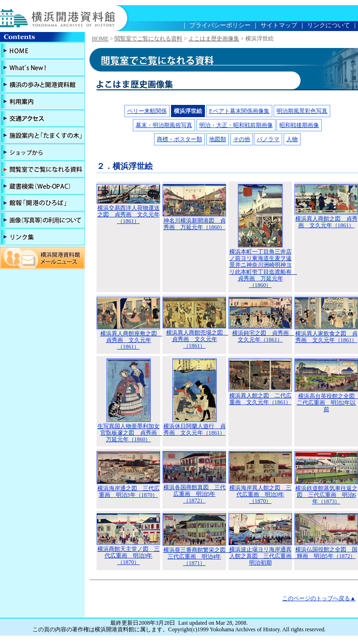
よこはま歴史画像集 (214, 39)
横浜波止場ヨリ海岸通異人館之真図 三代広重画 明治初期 (263, 556)
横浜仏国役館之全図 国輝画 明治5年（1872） (326, 553)
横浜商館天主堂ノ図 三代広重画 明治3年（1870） (129, 556)
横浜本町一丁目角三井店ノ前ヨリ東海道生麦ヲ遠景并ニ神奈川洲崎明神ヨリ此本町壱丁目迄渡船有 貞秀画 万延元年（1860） (263, 269)
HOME (100, 39)
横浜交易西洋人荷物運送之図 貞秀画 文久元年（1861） (129, 215)
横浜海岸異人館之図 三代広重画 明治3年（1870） (260, 495)
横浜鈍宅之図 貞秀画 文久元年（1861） (263, 336)
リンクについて (329, 25)
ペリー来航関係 (147, 111)
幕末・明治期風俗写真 (164, 125)
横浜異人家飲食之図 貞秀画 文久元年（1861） (326, 337)
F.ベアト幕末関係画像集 (240, 111)
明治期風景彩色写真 (302, 111)
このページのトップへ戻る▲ (319, 598)
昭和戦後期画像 (299, 125)
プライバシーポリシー (220, 25)
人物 (292, 139)
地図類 (218, 139)
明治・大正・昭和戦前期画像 (236, 125)
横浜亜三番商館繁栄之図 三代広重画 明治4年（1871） (197, 557)
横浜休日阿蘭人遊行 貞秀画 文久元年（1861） (195, 429)
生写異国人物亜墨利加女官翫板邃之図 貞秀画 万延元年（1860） (130, 433)
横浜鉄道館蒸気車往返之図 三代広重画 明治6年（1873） (326, 495)
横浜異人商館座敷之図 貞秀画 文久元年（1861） (131, 340)
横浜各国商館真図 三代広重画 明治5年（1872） (195, 494)
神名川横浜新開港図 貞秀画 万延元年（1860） (195, 224)
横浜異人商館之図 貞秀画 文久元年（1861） (326, 222)
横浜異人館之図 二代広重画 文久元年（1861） (260, 399)
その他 (242, 139)
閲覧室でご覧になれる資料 (148, 39)
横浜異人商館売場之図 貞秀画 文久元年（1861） (197, 339)
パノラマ (268, 139)
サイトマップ (279, 25)
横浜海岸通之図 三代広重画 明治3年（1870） (129, 492)
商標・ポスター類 (179, 139)
